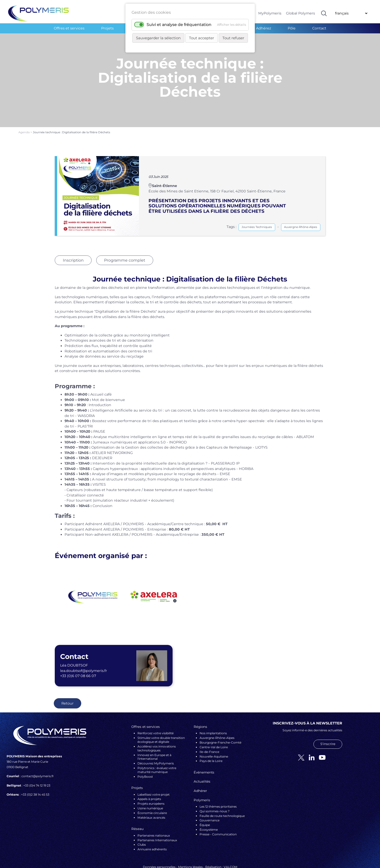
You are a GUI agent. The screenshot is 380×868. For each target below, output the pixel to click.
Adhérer (200, 768)
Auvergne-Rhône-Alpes (301, 204)
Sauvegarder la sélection (158, 38)
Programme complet (125, 237)
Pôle (292, 28)
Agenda (24, 109)
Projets (107, 28)
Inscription (73, 237)
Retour (68, 681)
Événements (204, 749)
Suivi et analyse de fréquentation (179, 25)
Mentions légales (190, 844)
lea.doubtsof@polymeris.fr (84, 648)
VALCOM (231, 844)
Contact (319, 28)
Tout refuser (233, 38)
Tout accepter (202, 38)
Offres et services (69, 28)
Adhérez (264, 28)
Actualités (202, 759)
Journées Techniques (257, 204)
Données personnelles (159, 844)
